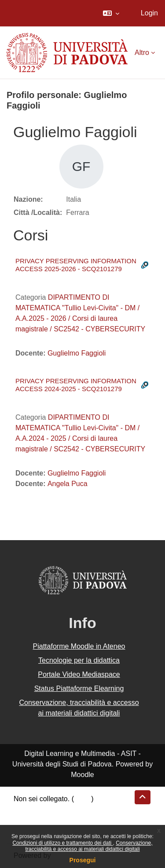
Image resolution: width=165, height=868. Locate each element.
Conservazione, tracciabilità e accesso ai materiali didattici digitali (89, 846)
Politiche (27, 820)
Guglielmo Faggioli (77, 353)
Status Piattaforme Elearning (79, 688)
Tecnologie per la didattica (79, 660)
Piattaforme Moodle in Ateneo (79, 646)
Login (149, 13)
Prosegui (83, 860)
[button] (111, 13)
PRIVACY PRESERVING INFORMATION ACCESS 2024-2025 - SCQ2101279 (76, 385)
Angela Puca (68, 484)
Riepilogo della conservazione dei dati (73, 809)
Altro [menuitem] (142, 53)
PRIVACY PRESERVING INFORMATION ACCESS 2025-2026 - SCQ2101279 (76, 265)
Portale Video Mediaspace (79, 674)
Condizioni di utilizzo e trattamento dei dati (62, 843)
